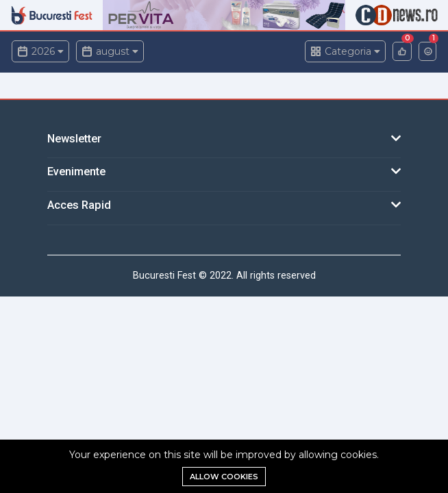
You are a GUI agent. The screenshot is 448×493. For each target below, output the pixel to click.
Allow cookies (224, 477)
